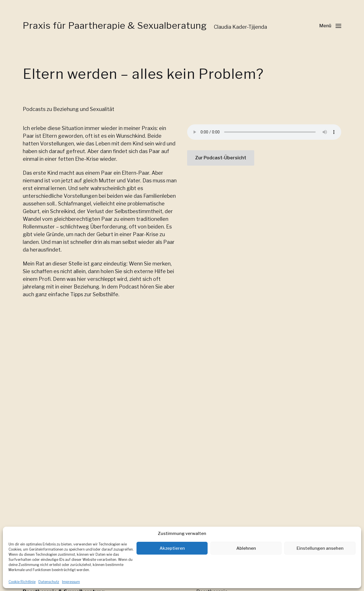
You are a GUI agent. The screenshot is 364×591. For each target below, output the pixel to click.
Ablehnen (246, 548)
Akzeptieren (172, 548)
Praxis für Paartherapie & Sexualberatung (115, 26)
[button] (330, 26)
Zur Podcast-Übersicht (221, 158)
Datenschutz (49, 582)
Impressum (71, 582)
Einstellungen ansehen (320, 548)
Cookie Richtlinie (22, 582)
